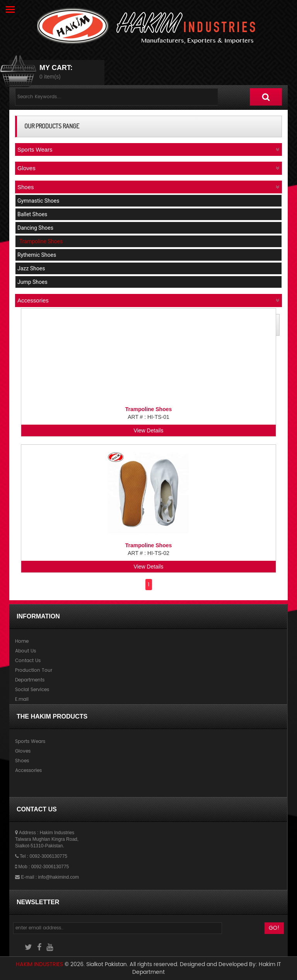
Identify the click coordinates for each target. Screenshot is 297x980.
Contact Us (28, 661)
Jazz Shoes (31, 268)
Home (22, 641)
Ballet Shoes (32, 214)
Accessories (28, 771)
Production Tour (34, 670)
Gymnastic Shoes (38, 201)
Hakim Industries (40, 964)
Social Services (32, 690)
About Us (26, 651)
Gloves (23, 751)
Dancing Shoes (35, 228)
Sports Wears (30, 742)
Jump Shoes (32, 282)
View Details (149, 430)
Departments (30, 680)
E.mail (22, 699)
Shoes (22, 761)
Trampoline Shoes (41, 241)
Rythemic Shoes (37, 255)
